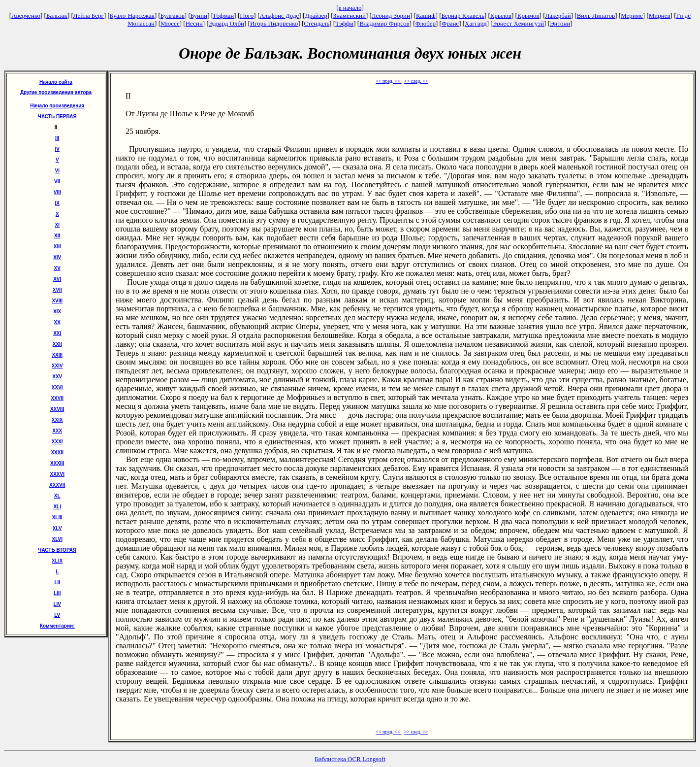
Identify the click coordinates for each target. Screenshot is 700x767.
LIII (57, 593)
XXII (57, 344)
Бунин (199, 16)
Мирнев (660, 16)
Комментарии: (57, 626)
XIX (57, 312)
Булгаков (173, 16)
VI (57, 171)
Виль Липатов (596, 16)
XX (57, 322)
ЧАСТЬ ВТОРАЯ (57, 550)
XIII (57, 247)
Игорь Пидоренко (274, 23)
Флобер (426, 23)
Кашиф (426, 16)
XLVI (57, 539)
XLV (57, 528)
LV (57, 615)
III (57, 138)
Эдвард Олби (226, 23)
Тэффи (344, 23)
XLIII (57, 517)
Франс (450, 23)
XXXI (57, 442)
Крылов (501, 16)
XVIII (57, 301)
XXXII (57, 452)
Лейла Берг (89, 16)
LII (57, 583)
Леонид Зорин (391, 16)
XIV (57, 257)
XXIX (57, 420)
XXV (57, 377)
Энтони (560, 23)
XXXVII (57, 485)
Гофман (223, 16)
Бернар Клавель (463, 16)
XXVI (57, 387)
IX (57, 203)
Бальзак (57, 16)
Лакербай (558, 16)
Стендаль (317, 23)
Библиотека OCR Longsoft (350, 759)
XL (57, 496)
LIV (57, 604)
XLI (57, 507)
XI (57, 225)
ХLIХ (57, 561)
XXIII (57, 355)
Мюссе (170, 23)
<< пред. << (388, 81)
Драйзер (316, 16)
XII (57, 236)
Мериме (632, 16)
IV (57, 149)
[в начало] (350, 8)
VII (57, 182)
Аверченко (26, 16)
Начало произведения (57, 106)
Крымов (528, 16)
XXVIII (57, 409)
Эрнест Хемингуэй (519, 23)
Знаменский (350, 16)
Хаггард (476, 23)
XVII (57, 290)
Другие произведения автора (56, 92)
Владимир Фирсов (384, 23)
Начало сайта (56, 82)
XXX (57, 431)
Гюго (247, 16)
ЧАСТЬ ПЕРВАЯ (57, 117)
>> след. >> (416, 81)
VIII (57, 192)
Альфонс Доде (279, 16)
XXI (57, 333)
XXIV (57, 366)
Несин (194, 23)
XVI (57, 279)
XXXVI (57, 474)
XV (57, 268)
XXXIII (57, 463)
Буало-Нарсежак (132, 16)
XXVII (57, 398)
